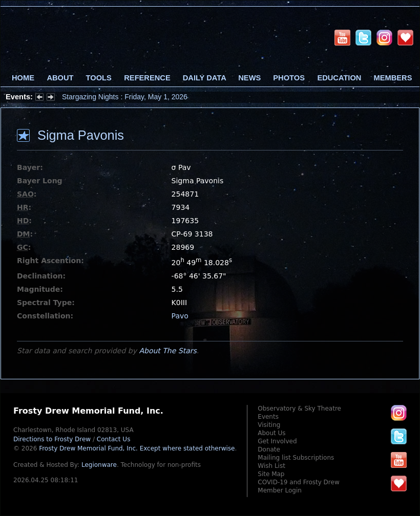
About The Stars (167, 351)
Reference (147, 78)
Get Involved (277, 441)
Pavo (180, 316)
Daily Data (204, 78)
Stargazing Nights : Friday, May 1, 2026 (125, 97)
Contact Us (114, 439)
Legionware (99, 465)
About (60, 78)
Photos (289, 78)
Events (268, 417)
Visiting (269, 425)
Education (339, 78)
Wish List (271, 466)
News (249, 78)
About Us (271, 433)
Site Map (271, 474)
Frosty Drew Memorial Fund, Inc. (137, 448)
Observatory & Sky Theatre (299, 408)
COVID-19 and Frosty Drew (298, 482)
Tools (99, 78)
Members (393, 78)
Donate (269, 449)
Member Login (280, 490)
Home (23, 78)
